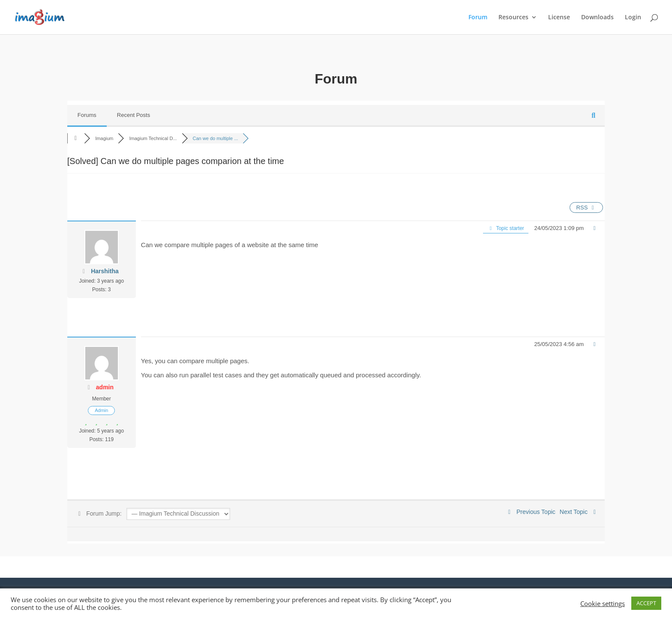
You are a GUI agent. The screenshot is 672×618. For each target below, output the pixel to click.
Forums (87, 115)
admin (105, 387)
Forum (478, 18)
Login (633, 18)
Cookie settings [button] (603, 603)
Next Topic (579, 512)
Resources (513, 18)
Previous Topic (531, 512)
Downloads (597, 18)
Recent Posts (133, 115)
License (559, 18)
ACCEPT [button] (646, 603)
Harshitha (105, 271)
